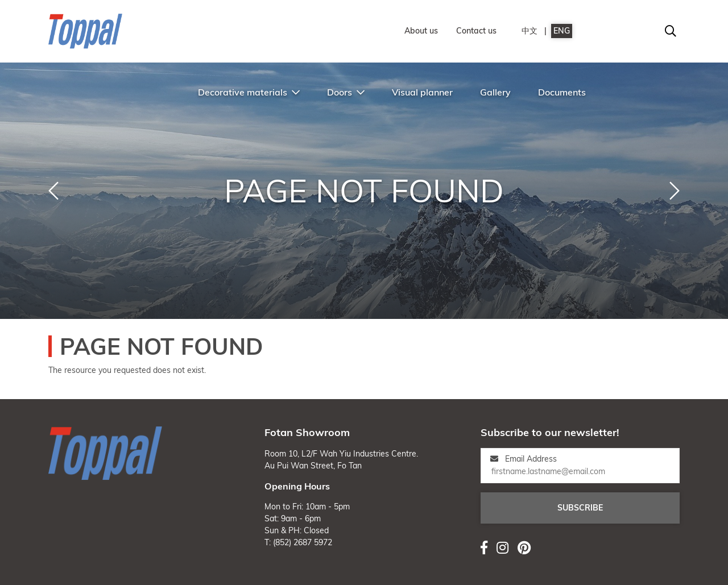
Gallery (495, 92)
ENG (562, 31)
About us (421, 31)
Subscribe (580, 508)
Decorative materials (249, 92)
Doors (346, 92)
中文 (530, 31)
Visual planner (422, 92)
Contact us (476, 31)
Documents (562, 92)
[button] (53, 191)
